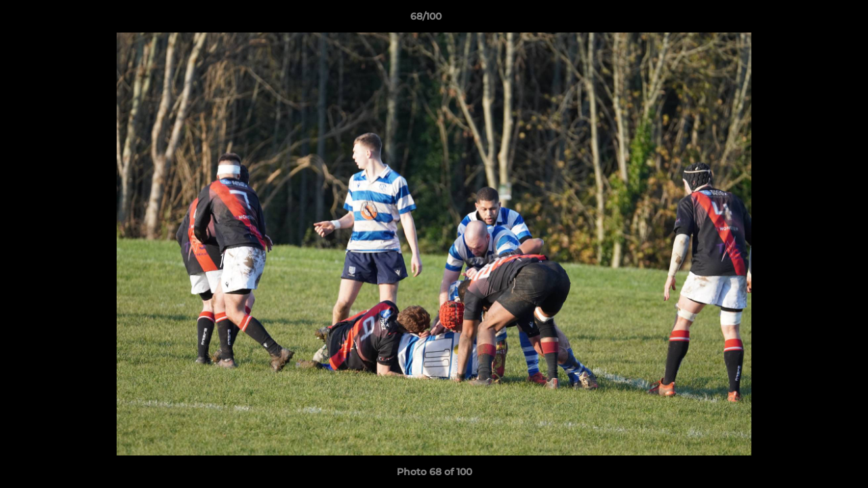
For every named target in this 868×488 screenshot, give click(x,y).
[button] (811, 20)
